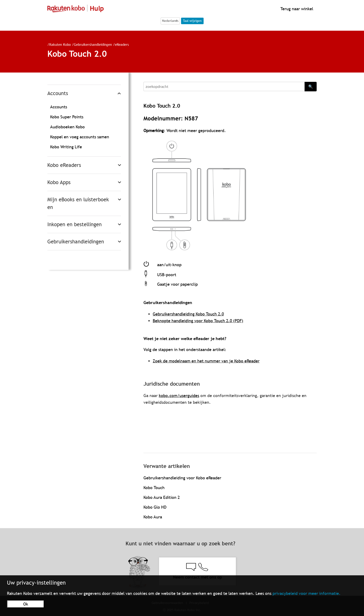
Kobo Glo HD (155, 507)
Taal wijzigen (192, 21)
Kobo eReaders (64, 165)
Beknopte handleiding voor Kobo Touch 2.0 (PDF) (198, 321)
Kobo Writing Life (66, 147)
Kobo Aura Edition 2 (162, 497)
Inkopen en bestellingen (75, 224)
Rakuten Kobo (60, 44)
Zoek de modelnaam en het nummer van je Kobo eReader (206, 361)
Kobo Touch (154, 488)
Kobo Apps (59, 182)
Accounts (58, 93)
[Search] (224, 86)
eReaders (122, 44)
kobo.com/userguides (179, 396)
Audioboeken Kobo (67, 127)
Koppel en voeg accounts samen (80, 137)
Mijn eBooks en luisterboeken (78, 203)
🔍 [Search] (311, 86)
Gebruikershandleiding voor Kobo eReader (182, 478)
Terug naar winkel (296, 9)
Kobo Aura (153, 517)
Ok (26, 604)
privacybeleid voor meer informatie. (307, 593)
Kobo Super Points (67, 117)
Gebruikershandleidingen (93, 44)
